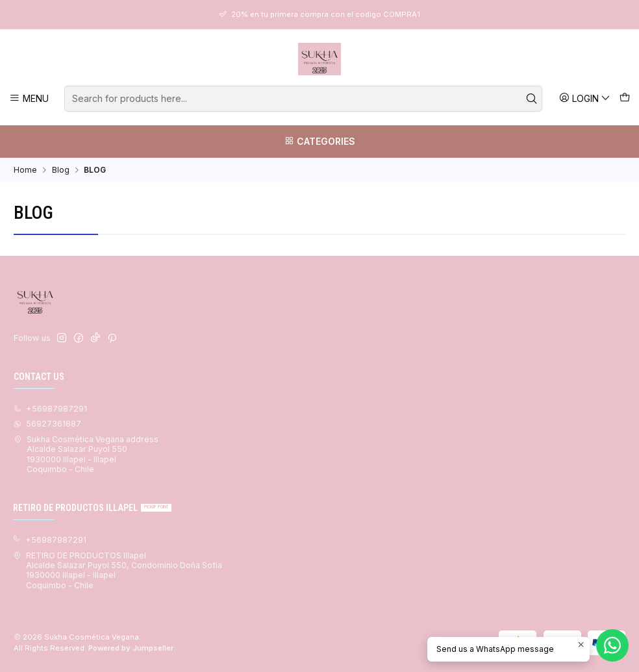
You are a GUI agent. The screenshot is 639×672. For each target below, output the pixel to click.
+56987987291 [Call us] (50, 409)
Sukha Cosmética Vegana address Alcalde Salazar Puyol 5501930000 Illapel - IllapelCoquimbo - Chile (86, 454)
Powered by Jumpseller (131, 648)
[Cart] (624, 98)
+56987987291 (50, 540)
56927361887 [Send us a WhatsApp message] (47, 424)
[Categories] (319, 142)
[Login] (585, 98)
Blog (61, 170)
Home (25, 170)
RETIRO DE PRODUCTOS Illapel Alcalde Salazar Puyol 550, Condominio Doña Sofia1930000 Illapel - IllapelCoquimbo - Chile (118, 570)
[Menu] (29, 98)
